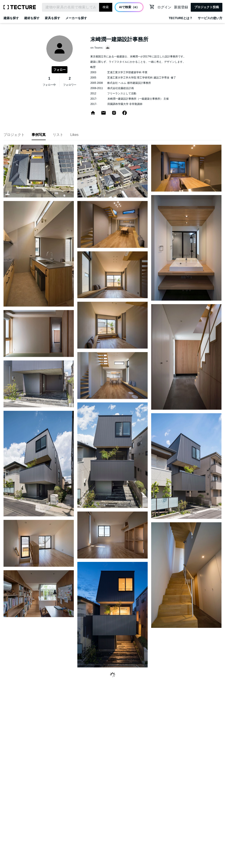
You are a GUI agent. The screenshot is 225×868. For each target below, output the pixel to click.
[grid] (112, 408)
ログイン (164, 7)
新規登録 (181, 7)
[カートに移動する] (152, 7)
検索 (106, 7)
